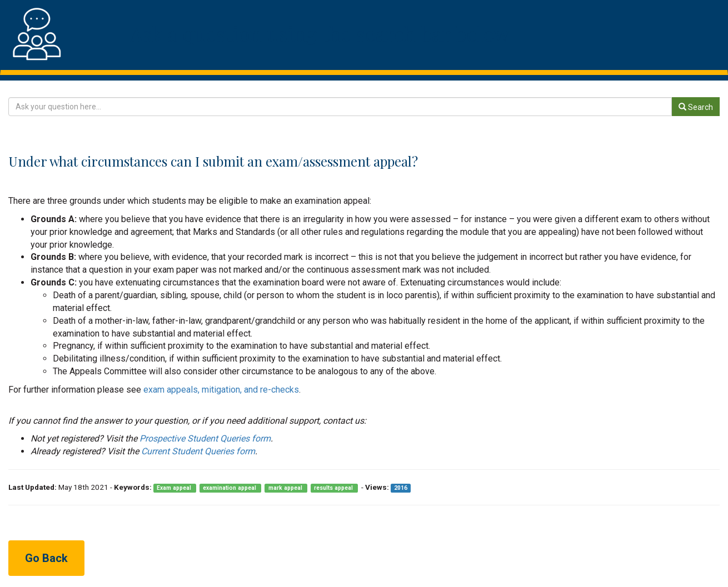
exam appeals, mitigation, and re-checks (221, 390)
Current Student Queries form (198, 451)
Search (696, 107)
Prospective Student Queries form (205, 438)
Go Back (46, 558)
